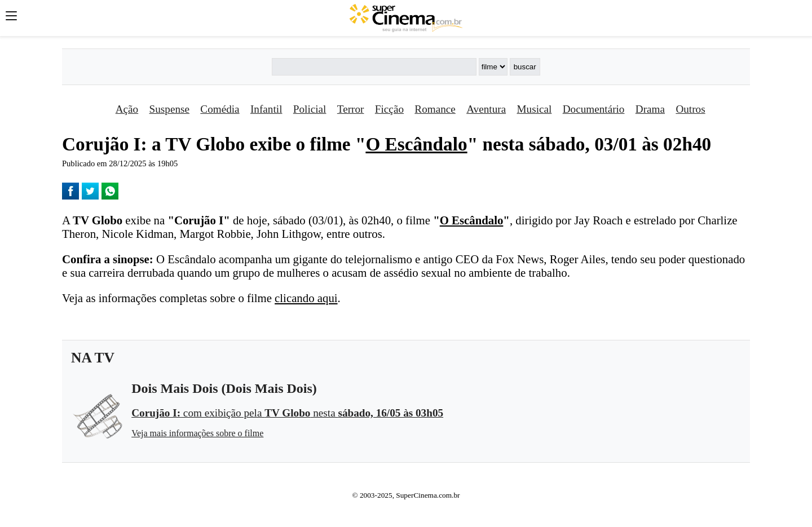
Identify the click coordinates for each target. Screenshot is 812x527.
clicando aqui (306, 298)
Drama (650, 109)
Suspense (169, 109)
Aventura (486, 109)
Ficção (389, 109)
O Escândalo (416, 144)
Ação (127, 109)
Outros (690, 109)
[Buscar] (374, 67)
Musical (535, 109)
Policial (310, 109)
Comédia (220, 109)
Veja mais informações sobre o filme (197, 433)
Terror (351, 109)
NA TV (93, 358)
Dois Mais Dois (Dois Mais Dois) (224, 388)
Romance (435, 109)
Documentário (594, 109)
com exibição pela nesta (287, 413)
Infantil (266, 109)
